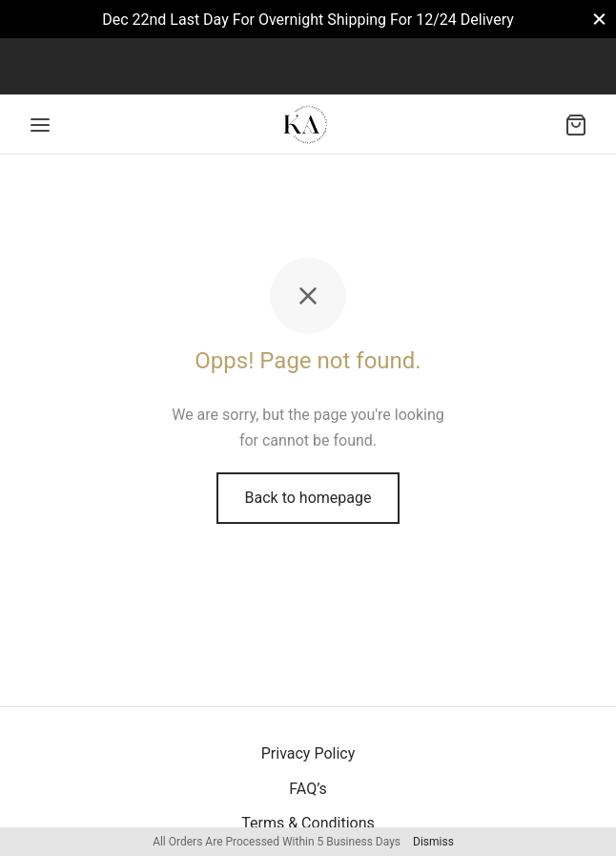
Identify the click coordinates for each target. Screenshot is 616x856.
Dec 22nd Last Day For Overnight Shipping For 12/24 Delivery (308, 20)
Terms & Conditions (308, 823)
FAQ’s (308, 789)
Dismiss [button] (433, 842)
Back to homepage (308, 498)
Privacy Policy (308, 753)
